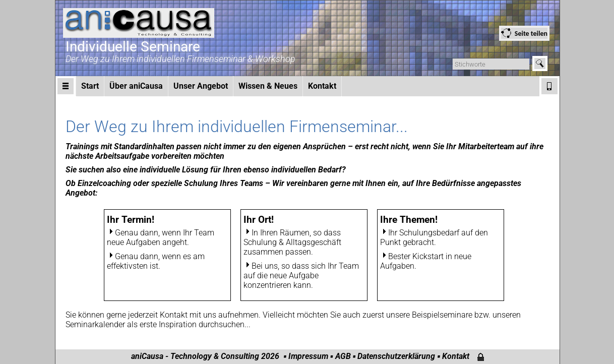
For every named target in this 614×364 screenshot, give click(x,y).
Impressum (308, 356)
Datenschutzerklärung (396, 356)
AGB (343, 356)
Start (90, 86)
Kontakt (322, 86)
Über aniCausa (136, 86)
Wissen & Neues (268, 86)
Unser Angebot (201, 86)
